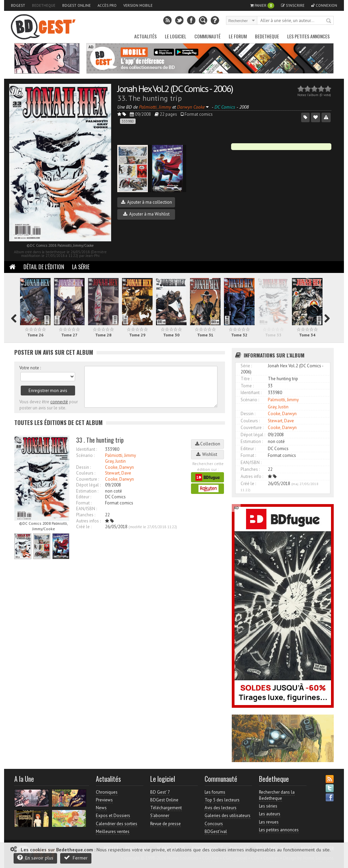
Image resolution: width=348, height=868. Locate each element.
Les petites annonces (308, 36)
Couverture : (88, 479)
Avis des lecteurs (221, 808)
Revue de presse (166, 824)
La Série (81, 267)
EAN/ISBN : (86, 509)
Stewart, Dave (118, 473)
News (101, 808)
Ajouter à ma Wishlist (146, 214)
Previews (104, 800)
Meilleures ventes (113, 832)
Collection (208, 444)
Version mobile (138, 5)
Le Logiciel (176, 36)
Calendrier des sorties (117, 824)
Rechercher (329, 21)
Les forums (215, 792)
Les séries (268, 806)
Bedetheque (44, 5)
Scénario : (85, 455)
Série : (246, 366)
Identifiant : (86, 449)
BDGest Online (76, 5)
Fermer (76, 858)
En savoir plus (35, 858)
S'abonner (160, 816)
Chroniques (107, 792)
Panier (262, 6)
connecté (59, 402)
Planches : (86, 515)
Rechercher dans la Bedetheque (277, 795)
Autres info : (252, 476)
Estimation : (87, 491)
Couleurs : (86, 473)
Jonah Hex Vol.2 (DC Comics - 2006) (175, 88)
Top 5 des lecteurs (222, 800)
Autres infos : (88, 521)
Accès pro (107, 5)
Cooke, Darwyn (119, 467)
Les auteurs (270, 814)
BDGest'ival (216, 832)
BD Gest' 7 (160, 792)
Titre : (246, 379)
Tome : (247, 386)
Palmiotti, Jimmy (120, 455)
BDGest (18, 5)
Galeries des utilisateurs (228, 816)
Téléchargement (166, 808)
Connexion (324, 5)
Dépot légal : (88, 485)
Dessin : (83, 467)
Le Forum (238, 36)
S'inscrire (293, 5)
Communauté (207, 36)
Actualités (145, 36)
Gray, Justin (115, 461)
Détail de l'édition (44, 267)
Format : (84, 503)
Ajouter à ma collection (146, 202)
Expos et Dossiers (113, 816)
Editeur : (84, 497)
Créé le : (84, 527)
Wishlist (208, 454)
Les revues (269, 822)
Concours (214, 824)
